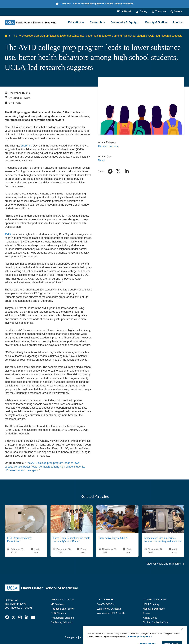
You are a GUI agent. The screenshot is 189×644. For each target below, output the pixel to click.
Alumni (147, 613)
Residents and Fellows (63, 609)
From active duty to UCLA (113, 538)
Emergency (149, 627)
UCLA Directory (151, 604)
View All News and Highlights (165, 564)
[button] (159, 12)
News (101, 160)
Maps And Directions (154, 609)
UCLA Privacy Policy (107, 637)
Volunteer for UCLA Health (111, 613)
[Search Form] (176, 12)
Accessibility (86, 637)
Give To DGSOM (106, 604)
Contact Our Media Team (156, 622)
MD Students (58, 604)
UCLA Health (124, 11)
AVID (8, 234)
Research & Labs (108, 146)
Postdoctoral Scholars (62, 618)
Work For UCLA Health (109, 609)
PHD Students (58, 613)
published (26, 146)
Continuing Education (62, 622)
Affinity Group (150, 618)
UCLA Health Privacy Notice (136, 637)
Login (156, 637)
